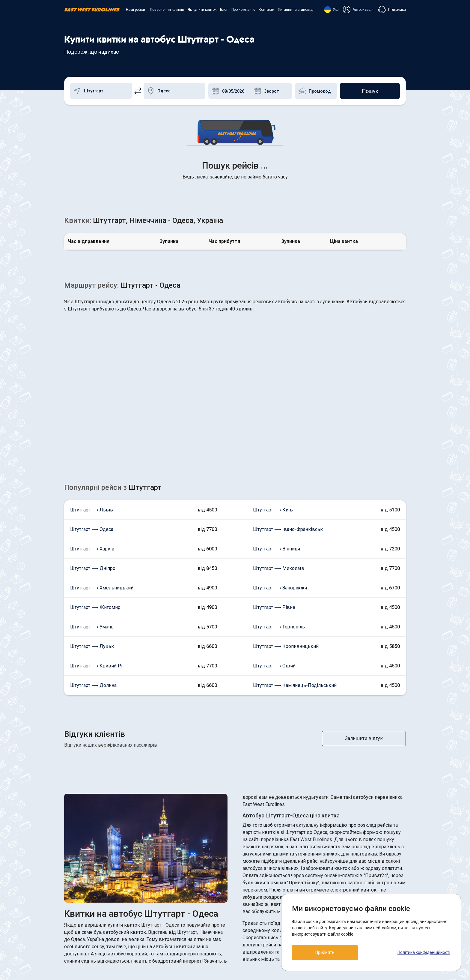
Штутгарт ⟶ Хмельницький (102, 493)
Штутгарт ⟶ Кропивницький (286, 551)
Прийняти (325, 952)
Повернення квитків (167, 10)
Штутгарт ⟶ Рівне (274, 512)
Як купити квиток (202, 10)
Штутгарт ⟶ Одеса (92, 434)
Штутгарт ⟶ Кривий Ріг (97, 571)
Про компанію (243, 10)
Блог (224, 10)
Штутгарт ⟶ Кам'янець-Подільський (295, 590)
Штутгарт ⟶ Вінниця (277, 454)
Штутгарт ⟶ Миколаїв (279, 473)
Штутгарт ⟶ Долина (93, 590)
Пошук (370, 91)
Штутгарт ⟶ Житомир (95, 512)
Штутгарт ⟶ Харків (92, 454)
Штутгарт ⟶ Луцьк (92, 551)
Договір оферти (257, 917)
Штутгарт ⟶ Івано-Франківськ (288, 434)
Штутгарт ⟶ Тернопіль (279, 532)
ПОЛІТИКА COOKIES (262, 906)
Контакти (266, 10)
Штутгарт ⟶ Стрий (274, 571)
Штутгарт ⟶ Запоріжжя (280, 493)
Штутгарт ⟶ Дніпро (93, 473)
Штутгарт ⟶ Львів (92, 415)
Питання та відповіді (296, 10)
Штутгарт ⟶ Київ (273, 415)
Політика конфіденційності (424, 952)
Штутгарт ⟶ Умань (92, 532)
